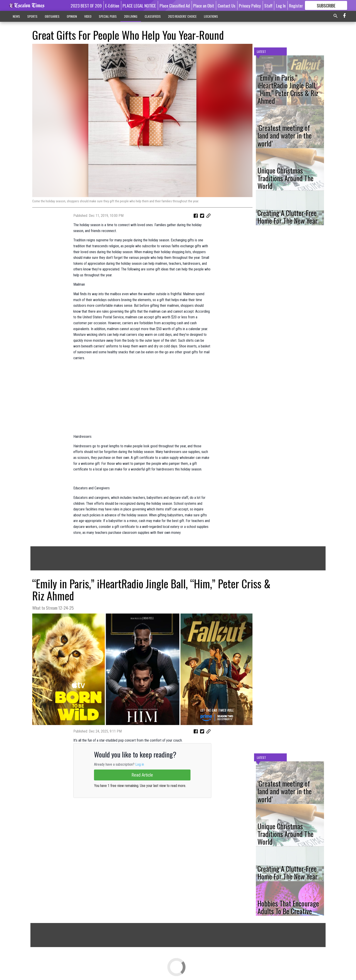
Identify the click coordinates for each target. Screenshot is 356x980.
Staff (268, 5)
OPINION (72, 16)
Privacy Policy (250, 5)
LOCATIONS (211, 16)
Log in (140, 764)
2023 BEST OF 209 (86, 5)
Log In (281, 5)
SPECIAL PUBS (108, 16)
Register (296, 5)
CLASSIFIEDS (153, 16)
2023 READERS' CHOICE (182, 16)
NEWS (16, 16)
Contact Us (227, 5)
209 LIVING (131, 16)
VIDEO (88, 16)
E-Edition (112, 5)
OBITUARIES (52, 16)
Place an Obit (204, 5)
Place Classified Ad (175, 5)
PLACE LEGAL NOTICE (139, 5)
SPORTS (32, 16)
